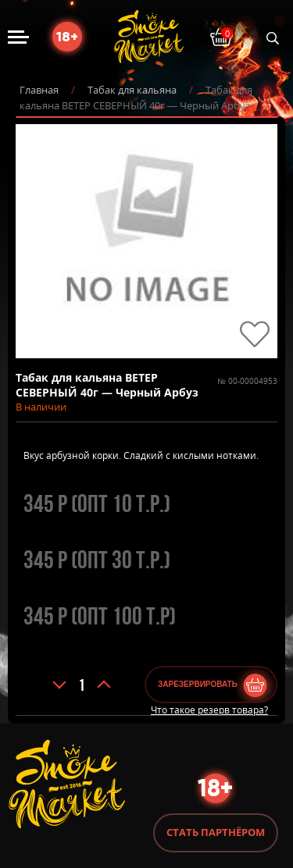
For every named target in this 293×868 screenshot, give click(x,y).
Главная (39, 90)
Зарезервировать (198, 684)
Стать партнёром (216, 832)
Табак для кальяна (132, 90)
